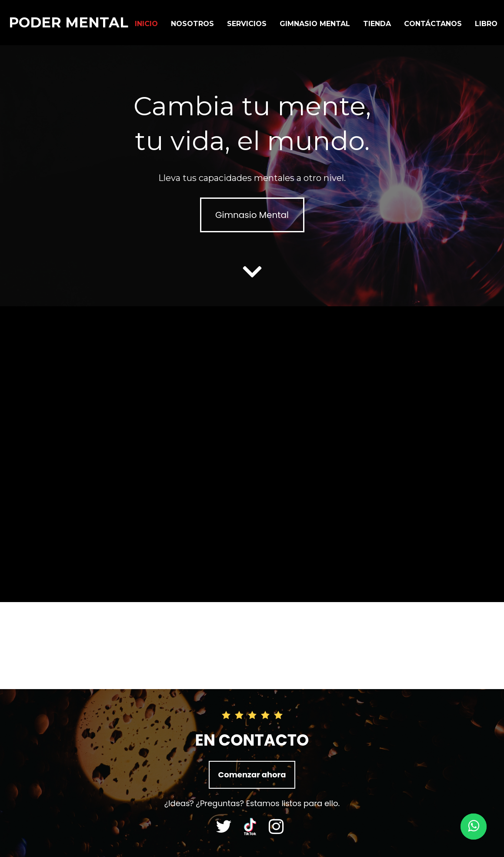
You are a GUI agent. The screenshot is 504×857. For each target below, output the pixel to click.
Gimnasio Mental (315, 24)
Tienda (377, 24)
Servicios (247, 24)
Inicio (146, 24)
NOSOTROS (192, 24)
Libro (486, 24)
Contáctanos (433, 24)
